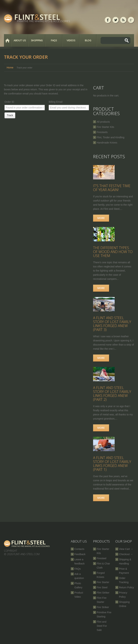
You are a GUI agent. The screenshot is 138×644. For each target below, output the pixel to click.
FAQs (54, 40)
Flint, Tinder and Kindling (111, 137)
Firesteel (102, 562)
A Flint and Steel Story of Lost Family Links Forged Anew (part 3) (112, 326)
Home (7, 40)
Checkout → (126, 558)
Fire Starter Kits (105, 127)
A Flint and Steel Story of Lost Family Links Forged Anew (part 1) (112, 468)
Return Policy (126, 592)
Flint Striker (103, 597)
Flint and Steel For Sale (102, 630)
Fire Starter (103, 586)
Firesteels (102, 132)
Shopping (37, 40)
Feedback (80, 558)
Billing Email (56, 102)
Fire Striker (103, 611)
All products (103, 122)
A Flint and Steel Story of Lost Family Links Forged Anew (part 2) (112, 397)
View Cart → (126, 553)
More (101, 219)
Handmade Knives (107, 143)
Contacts (79, 553)
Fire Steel (102, 592)
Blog (88, 40)
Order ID (9, 102)
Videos (71, 40)
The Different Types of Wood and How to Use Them (113, 253)
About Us (20, 40)
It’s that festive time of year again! (112, 189)
